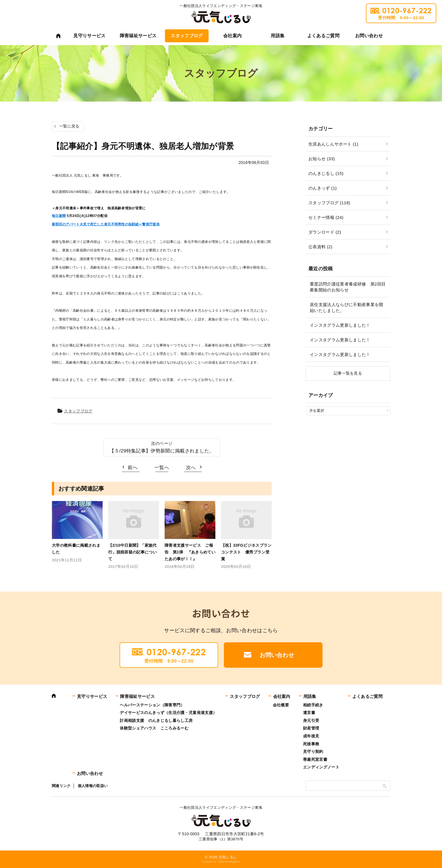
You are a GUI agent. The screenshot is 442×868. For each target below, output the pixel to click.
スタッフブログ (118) (329, 203)
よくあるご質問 (323, 36)
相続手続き (313, 705)
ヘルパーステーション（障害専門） (152, 705)
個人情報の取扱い (93, 786)
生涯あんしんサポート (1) (333, 144)
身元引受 (311, 720)
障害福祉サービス (138, 36)
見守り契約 (313, 751)
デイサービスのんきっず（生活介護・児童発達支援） (168, 713)
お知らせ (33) (322, 159)
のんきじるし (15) (326, 173)
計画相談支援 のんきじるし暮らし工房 (156, 720)
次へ (191, 468)
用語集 (278, 36)
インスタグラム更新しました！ (340, 325)
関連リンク (61, 786)
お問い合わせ (369, 36)
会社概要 (281, 705)
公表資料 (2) (320, 247)
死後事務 (311, 744)
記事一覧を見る (348, 373)
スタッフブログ (187, 36)
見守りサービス (89, 36)
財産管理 (311, 728)
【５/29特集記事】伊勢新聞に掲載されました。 (162, 451)
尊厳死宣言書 (315, 759)
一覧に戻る (69, 126)
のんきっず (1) (322, 188)
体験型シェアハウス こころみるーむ (154, 728)
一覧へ (162, 468)
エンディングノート (321, 767)
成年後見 (311, 736)
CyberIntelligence (229, 862)
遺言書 (309, 713)
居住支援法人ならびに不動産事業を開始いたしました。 (347, 307)
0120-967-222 (401, 13)
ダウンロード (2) (325, 232)
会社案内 (232, 36)
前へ (133, 468)
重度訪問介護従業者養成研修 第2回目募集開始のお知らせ (348, 287)
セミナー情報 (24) (326, 217)
